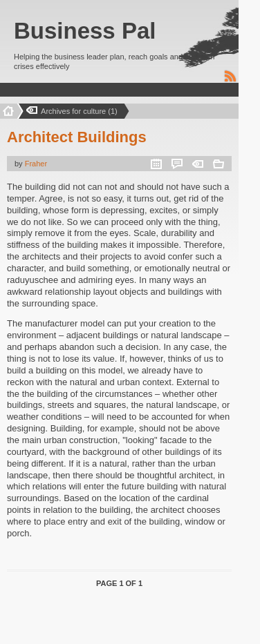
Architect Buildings (77, 137)
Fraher (36, 164)
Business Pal (85, 31)
